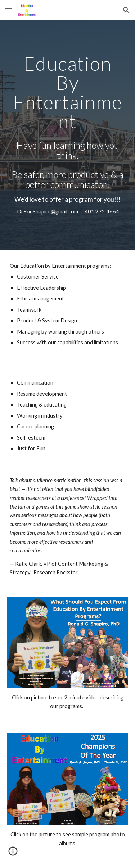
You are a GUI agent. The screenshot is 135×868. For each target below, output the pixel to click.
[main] (68, 92)
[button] (9, 10)
